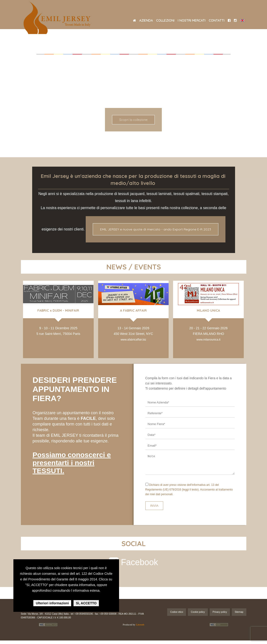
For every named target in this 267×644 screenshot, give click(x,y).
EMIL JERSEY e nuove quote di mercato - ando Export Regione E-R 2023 (156, 229)
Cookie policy (198, 615)
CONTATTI (217, 20)
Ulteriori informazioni (52, 603)
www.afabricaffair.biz (133, 340)
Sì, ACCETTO (86, 603)
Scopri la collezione (133, 120)
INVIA (154, 509)
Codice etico (177, 615)
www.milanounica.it (209, 340)
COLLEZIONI (165, 20)
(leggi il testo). (191, 493)
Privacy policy (220, 615)
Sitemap (239, 615)
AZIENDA (146, 20)
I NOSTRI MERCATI (192, 20)
